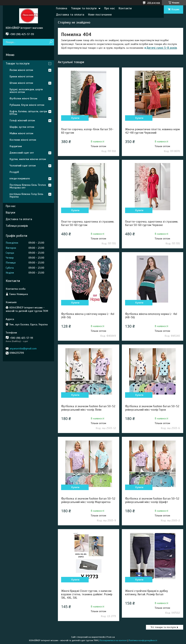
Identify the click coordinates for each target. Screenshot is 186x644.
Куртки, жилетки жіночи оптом (28, 159)
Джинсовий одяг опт (22, 153)
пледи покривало (20, 178)
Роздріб (14, 172)
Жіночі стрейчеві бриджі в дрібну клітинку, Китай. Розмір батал (146, 593)
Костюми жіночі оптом (23, 140)
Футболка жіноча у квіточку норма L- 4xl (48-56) (88, 316)
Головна (62, 8)
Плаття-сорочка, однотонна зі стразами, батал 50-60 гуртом (88, 223)
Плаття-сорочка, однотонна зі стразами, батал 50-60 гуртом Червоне (152, 223)
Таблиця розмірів (17, 226)
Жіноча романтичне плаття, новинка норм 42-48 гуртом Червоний (152, 131)
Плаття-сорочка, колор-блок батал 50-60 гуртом (87, 131)
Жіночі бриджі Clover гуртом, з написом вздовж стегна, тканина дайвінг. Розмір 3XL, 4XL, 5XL (87, 594)
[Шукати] (51, 42)
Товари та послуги (84, 8)
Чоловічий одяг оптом (23, 166)
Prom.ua (111, 637)
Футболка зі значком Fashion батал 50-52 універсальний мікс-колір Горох (152, 408)
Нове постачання (100, 15)
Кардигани (16, 146)
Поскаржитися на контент (113, 640)
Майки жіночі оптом (21, 133)
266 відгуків (154, 3)
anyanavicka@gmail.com (23, 349)
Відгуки (10, 213)
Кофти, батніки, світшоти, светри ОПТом (28, 113)
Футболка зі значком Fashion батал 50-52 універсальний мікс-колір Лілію (88, 408)
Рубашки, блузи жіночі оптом (27, 105)
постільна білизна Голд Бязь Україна (26, 195)
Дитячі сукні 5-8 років (162, 48)
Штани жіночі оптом (21, 83)
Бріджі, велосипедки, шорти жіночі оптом (26, 91)
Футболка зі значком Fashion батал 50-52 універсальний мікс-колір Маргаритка (88, 500)
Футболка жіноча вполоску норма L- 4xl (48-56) (151, 316)
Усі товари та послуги (163, 627)
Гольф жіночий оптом (22, 120)
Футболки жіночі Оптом (23, 98)
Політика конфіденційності (143, 640)
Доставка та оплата (70, 15)
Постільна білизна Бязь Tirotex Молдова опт (28, 186)
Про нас (110, 8)
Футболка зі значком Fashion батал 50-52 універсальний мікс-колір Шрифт (152, 500)
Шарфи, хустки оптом (22, 127)
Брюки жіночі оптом (21, 76)
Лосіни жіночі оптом (21, 70)
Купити (75, 118)
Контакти (125, 8)
